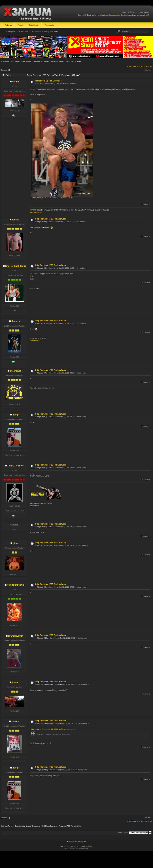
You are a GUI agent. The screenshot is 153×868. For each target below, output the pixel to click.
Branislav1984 (16, 636)
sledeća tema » (147, 66)
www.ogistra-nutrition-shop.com (41, 503)
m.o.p (16, 415)
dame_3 (16, 321)
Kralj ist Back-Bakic (16, 266)
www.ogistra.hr (35, 505)
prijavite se (104, 15)
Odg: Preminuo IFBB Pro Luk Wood (51, 219)
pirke (16, 543)
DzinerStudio (83, 849)
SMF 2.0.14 (64, 846)
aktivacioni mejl (142, 15)
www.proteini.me (36, 212)
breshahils (16, 371)
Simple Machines (87, 846)
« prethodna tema (134, 66)
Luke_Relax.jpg (37, 198)
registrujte (116, 15)
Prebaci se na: (123, 833)
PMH (56, 32)
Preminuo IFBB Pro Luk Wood (48, 81)
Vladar (16, 82)
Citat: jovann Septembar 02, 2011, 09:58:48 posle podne (53, 729)
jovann (16, 682)
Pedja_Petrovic (16, 466)
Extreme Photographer (77, 842)
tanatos (16, 721)
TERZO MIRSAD (16, 585)
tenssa (16, 220)
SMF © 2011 (75, 846)
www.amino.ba (35, 341)
